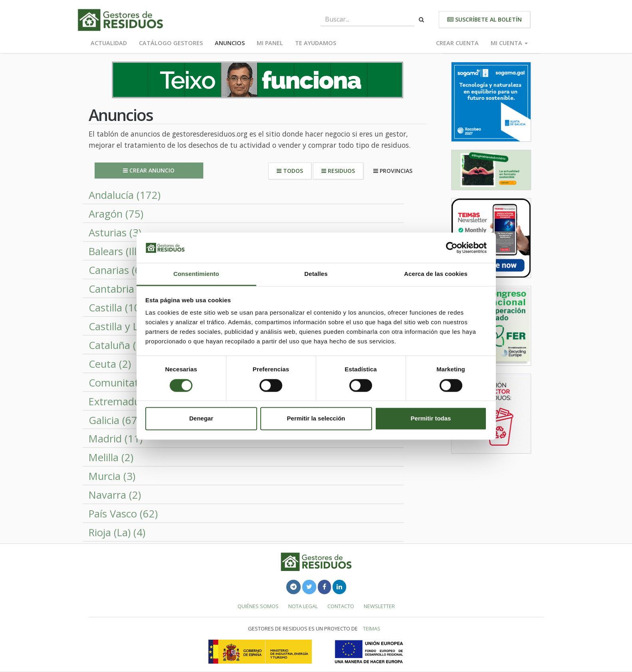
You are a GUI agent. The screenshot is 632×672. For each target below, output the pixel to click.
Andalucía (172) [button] (125, 195)
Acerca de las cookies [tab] (436, 274)
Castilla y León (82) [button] (133, 326)
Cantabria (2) (119, 289)
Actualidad (109, 43)
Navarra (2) (115, 495)
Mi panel (270, 43)
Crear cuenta (457, 43)
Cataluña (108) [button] (123, 345)
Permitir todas (431, 419)
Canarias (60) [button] (119, 270)
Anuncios (230, 43)
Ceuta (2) (110, 364)
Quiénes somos (258, 606)
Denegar (201, 419)
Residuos (338, 171)
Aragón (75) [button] (116, 214)
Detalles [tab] (316, 274)
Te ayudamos (316, 43)
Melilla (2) (111, 457)
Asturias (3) (115, 233)
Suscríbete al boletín (484, 19)
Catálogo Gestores (171, 43)
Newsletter (379, 606)
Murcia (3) (112, 476)
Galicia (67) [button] (114, 420)
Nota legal (303, 606)
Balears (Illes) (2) (127, 251)
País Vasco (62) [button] (123, 514)
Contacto (341, 606)
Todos (290, 171)
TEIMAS (372, 628)
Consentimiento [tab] (196, 274)
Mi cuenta (509, 43)
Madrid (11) (116, 439)
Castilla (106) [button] (119, 308)
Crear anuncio (149, 170)
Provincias (393, 171)
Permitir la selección (316, 419)
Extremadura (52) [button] (130, 401)
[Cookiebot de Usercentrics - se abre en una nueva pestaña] (452, 248)
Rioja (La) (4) (117, 532)
